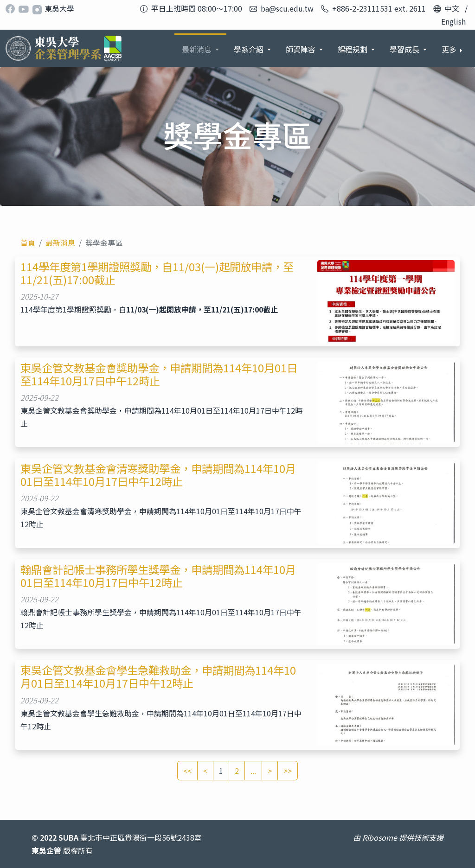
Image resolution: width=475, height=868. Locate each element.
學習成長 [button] (405, 49)
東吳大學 (59, 8)
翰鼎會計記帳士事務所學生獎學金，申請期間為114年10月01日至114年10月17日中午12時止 (158, 576)
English (453, 21)
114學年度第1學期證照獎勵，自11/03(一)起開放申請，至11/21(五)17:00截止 (157, 273)
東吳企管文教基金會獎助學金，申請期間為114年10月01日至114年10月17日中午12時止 (159, 374)
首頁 (28, 243)
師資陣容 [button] (302, 49)
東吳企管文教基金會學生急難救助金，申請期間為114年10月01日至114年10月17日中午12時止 (158, 677)
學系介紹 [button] (250, 49)
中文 (452, 8)
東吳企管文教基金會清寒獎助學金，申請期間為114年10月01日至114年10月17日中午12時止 (158, 475)
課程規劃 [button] (353, 49)
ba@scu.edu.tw (287, 8)
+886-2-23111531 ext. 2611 (379, 8)
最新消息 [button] (198, 49)
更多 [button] (450, 49)
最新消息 (60, 243)
